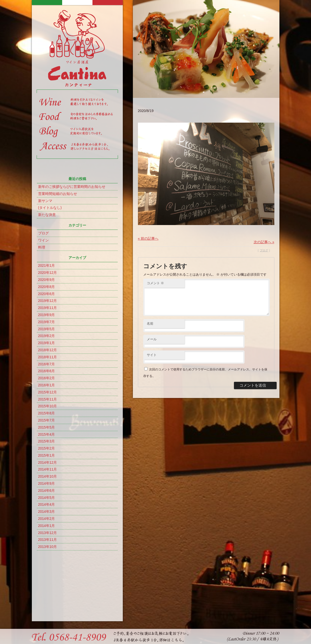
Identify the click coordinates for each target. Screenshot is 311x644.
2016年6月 (47, 371)
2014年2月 (47, 519)
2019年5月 (47, 329)
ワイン (43, 240)
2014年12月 (48, 462)
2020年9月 (47, 280)
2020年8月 (47, 287)
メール (152, 345)
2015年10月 (48, 406)
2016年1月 (47, 385)
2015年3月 (47, 441)
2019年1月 (47, 343)
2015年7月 (47, 420)
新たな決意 (47, 215)
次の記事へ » (264, 242)
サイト (152, 361)
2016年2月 (47, 378)
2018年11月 (48, 357)
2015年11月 (48, 399)
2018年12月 (48, 350)
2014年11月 (48, 469)
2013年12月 (48, 533)
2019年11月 (48, 308)
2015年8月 (47, 413)
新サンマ (45, 201)
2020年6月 (47, 294)
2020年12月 (48, 273)
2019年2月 (47, 336)
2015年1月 (47, 455)
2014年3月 (47, 512)
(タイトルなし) (50, 208)
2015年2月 (47, 448)
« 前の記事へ (148, 238)
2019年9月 (47, 315)
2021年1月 (47, 265)
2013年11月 (48, 540)
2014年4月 (47, 504)
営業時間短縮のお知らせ (58, 194)
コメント (155, 283)
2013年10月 (48, 547)
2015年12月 (48, 392)
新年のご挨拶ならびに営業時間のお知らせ (72, 187)
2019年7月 (47, 322)
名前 (150, 330)
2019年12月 (48, 301)
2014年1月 (47, 526)
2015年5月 (47, 427)
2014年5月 (47, 498)
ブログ (43, 233)
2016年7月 (47, 364)
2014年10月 (48, 476)
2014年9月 (47, 483)
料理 (42, 247)
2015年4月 (47, 434)
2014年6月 (47, 491)
